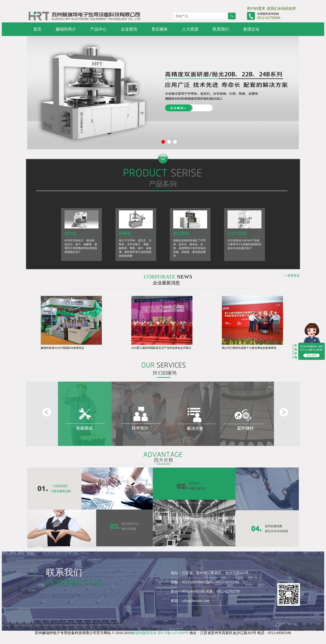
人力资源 (190, 29)
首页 (37, 29)
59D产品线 (237, 233)
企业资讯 (129, 29)
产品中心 (98, 29)
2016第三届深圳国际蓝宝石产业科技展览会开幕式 (161, 348)
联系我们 (221, 29)
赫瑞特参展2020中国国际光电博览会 (62, 348)
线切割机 (181, 233)
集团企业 (251, 29)
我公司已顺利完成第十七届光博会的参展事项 (249, 348)
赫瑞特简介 (66, 29)
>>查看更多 (292, 276)
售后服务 (160, 29)
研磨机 (125, 233)
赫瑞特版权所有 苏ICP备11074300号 (160, 633)
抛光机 (71, 233)
